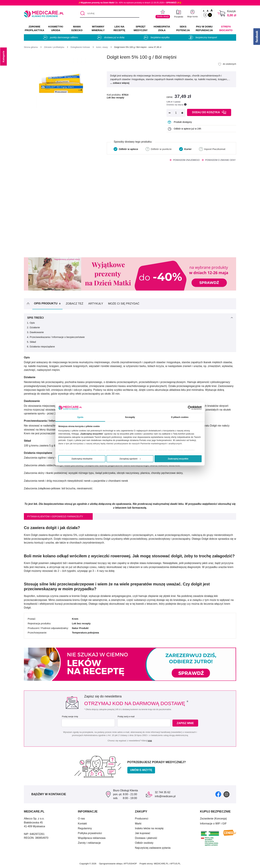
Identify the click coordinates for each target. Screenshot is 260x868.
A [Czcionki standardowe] (204, 11)
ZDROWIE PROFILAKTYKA (34, 28)
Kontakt (82, 824)
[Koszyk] (221, 13)
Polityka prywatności (90, 833)
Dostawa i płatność (146, 838)
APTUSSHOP (130, 864)
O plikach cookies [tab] (180, 417)
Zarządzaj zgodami (130, 459)
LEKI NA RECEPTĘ (119, 28)
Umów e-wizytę (141, 770)
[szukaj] (110, 13)
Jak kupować (143, 833)
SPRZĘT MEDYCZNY (141, 28)
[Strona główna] (31, 47)
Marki (138, 824)
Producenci (142, 819)
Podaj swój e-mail (126, 716)
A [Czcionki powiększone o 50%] (208, 11)
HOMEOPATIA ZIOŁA (162, 28)
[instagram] (227, 794)
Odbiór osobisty (144, 843)
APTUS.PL (175, 864)
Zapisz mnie (186, 723)
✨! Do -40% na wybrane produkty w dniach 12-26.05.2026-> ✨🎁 (130, 3)
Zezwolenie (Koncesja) (213, 819)
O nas (81, 819)
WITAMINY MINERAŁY (98, 28)
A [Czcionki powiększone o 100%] (211, 11)
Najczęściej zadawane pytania (153, 848)
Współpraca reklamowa (92, 838)
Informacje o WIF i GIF (213, 824)
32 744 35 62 (163, 792)
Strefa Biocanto (226, 28)
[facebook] (218, 794)
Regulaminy (85, 828)
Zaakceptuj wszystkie (178, 459)
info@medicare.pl (165, 796)
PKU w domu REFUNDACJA (204, 28)
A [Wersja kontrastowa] (210, 15)
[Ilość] (176, 113)
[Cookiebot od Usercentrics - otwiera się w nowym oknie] (187, 408)
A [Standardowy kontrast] (205, 15)
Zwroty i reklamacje (89, 843)
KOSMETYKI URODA (56, 28)
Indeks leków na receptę (149, 828)
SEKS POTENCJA (183, 28)
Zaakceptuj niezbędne (82, 459)
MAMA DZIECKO (77, 28)
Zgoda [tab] (80, 417)
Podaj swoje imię (70, 716)
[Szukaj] (82, 13)
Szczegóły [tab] (130, 417)
